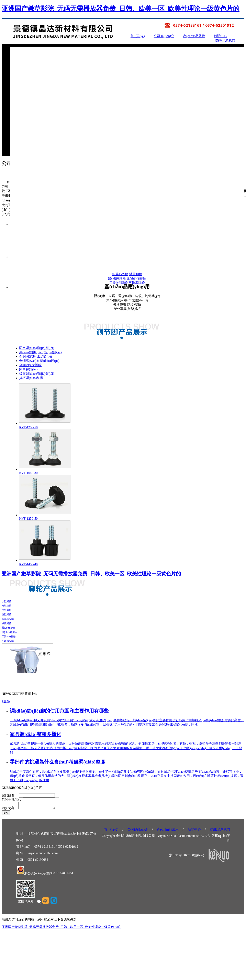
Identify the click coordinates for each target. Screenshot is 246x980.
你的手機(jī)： (12, 799)
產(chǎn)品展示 (194, 36)
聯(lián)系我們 (225, 40)
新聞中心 (220, 36)
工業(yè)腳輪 (119, 283)
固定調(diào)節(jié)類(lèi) (37, 348)
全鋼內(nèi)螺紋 (30, 365)
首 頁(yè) (138, 36)
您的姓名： (10, 795)
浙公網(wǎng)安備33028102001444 (49, 874)
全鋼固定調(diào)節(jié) (36, 356)
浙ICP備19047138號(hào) (187, 856)
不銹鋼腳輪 (137, 283)
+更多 (6, 701)
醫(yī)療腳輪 (117, 278)
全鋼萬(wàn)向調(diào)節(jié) (39, 361)
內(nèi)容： (10, 809)
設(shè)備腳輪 (136, 278)
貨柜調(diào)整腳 (31, 378)
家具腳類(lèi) (28, 369)
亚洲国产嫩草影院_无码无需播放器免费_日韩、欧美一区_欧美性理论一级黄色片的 (121, 9)
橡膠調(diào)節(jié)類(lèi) (37, 374)
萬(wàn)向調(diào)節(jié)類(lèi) (40, 352)
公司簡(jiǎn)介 (164, 36)
